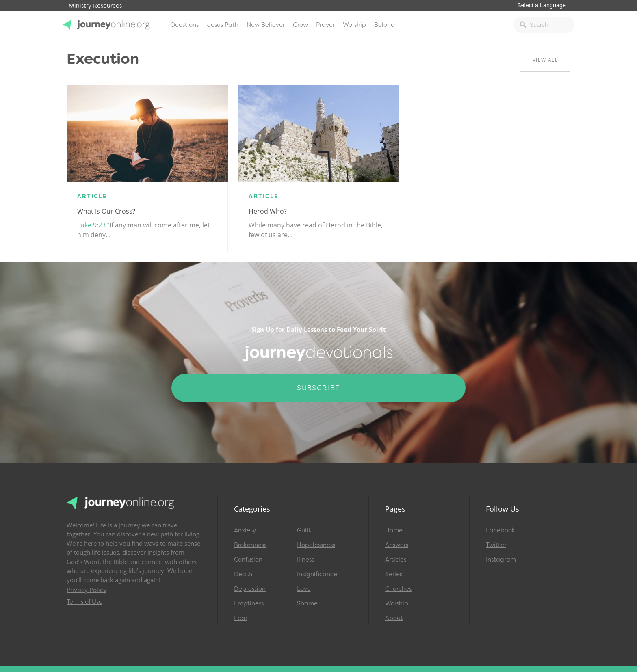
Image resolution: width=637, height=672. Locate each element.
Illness (305, 560)
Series (394, 574)
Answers (397, 545)
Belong (385, 25)
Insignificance (317, 574)
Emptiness (249, 603)
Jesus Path (223, 25)
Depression (250, 589)
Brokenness (250, 545)
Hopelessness (316, 545)
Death (243, 574)
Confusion (248, 560)
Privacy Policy (87, 590)
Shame (307, 603)
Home (394, 530)
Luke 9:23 (91, 225)
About (394, 618)
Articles (396, 560)
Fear (241, 618)
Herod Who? (268, 211)
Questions (184, 25)
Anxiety (245, 530)
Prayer (325, 25)
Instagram (501, 560)
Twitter (496, 545)
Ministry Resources (95, 6)
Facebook (500, 530)
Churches (398, 589)
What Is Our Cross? (106, 211)
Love (304, 589)
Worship (354, 25)
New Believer (266, 25)
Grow (300, 25)
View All (545, 60)
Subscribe (318, 388)
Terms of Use (84, 602)
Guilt (304, 530)
